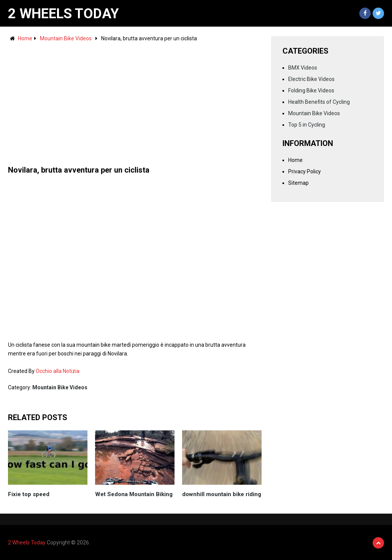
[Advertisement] (135, 100)
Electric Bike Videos (311, 79)
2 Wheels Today (63, 14)
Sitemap (298, 183)
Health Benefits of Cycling (319, 102)
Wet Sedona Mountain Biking (134, 494)
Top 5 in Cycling (307, 125)
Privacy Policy (305, 171)
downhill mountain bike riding (222, 494)
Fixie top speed (29, 494)
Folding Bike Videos (311, 90)
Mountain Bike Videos (66, 38)
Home (25, 38)
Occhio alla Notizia (58, 371)
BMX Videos (303, 68)
